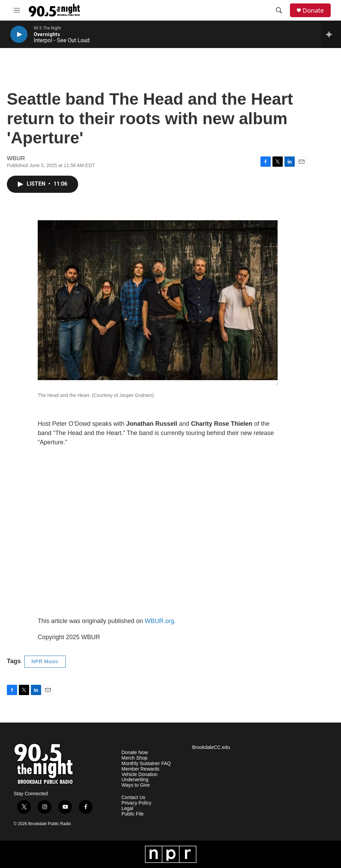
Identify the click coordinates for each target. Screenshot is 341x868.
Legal (127, 808)
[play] (19, 34)
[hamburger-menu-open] (17, 10)
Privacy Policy (137, 803)
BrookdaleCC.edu (211, 747)
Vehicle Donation (140, 775)
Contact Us (133, 797)
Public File (133, 814)
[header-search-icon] (279, 10)
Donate (313, 10)
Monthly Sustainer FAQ (146, 764)
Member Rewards (141, 769)
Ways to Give (136, 785)
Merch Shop (135, 758)
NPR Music (45, 661)
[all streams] (331, 34)
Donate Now (135, 753)
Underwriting (135, 780)
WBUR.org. (160, 621)
